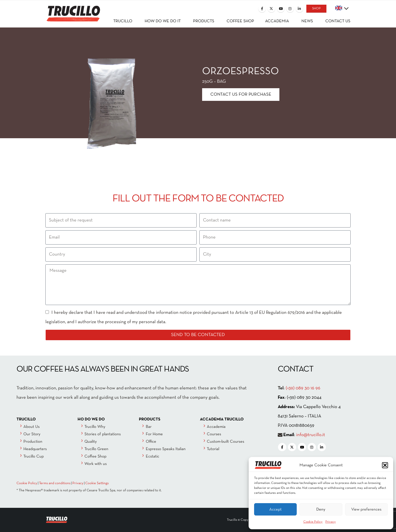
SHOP (316, 9)
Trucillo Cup (34, 456)
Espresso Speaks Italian (166, 449)
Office (151, 442)
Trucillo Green (96, 449)
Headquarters (35, 449)
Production (33, 442)
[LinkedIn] (299, 9)
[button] (385, 465)
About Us (31, 427)
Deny (321, 509)
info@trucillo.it (311, 435)
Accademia (216, 427)
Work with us (96, 464)
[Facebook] (262, 9)
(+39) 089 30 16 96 (303, 388)
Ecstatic (152, 456)
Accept (275, 509)
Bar (149, 427)
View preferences (366, 509)
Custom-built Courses (226, 442)
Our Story (32, 434)
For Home (154, 434)
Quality (91, 442)
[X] (271, 9)
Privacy (331, 522)
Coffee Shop (95, 456)
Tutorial (213, 449)
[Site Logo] (73, 10)
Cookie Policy (313, 522)
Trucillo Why (95, 427)
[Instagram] (290, 9)
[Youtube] (281, 9)
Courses (214, 434)
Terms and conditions (55, 483)
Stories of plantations (103, 434)
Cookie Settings (97, 483)
